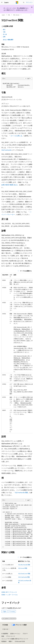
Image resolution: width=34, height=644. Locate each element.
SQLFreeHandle (6, 150)
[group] (17, 353)
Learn (3, 15)
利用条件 (4, 641)
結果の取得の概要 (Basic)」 (10, 185)
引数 (4, 32)
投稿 (3, 636)
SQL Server (16, 15)
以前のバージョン (15, 634)
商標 (10, 641)
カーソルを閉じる (16, 136)
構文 (4, 30)
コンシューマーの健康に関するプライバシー (14, 639)
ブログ (24, 634)
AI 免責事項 (5, 634)
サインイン (29, 2)
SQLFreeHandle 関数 (21, 492)
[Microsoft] (17, 2)
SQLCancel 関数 (23, 568)
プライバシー (10, 636)
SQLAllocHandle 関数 (24, 565)
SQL (9, 15)
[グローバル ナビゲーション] (2, 2)
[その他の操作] (31, 15)
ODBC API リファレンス (9, 592)
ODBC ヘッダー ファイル (10, 595)
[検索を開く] (24, 2)
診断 (4, 37)
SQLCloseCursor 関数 (24, 574)
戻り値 (5, 34)
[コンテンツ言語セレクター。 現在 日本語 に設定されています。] (5, 625)
